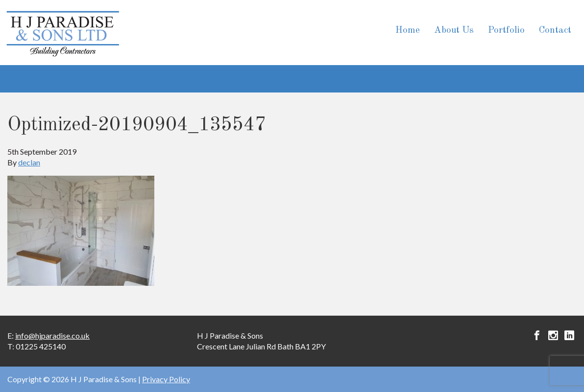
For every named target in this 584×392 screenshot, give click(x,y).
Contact (555, 31)
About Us (454, 31)
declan (29, 162)
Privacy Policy (166, 379)
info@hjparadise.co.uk (52, 335)
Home (408, 31)
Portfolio (506, 31)
